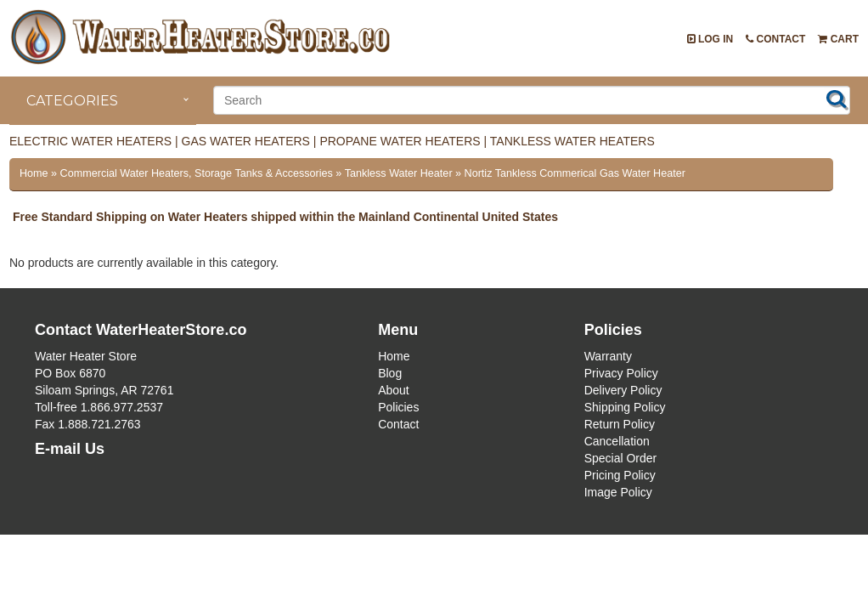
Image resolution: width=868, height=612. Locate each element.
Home (34, 173)
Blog (390, 373)
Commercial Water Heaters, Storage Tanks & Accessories (197, 173)
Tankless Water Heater (399, 173)
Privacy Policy (621, 373)
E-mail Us (70, 449)
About (394, 390)
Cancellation (617, 441)
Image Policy (618, 492)
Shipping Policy (625, 407)
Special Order (621, 458)
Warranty (608, 356)
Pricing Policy (620, 475)
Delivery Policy (623, 390)
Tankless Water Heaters (572, 141)
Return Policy (620, 424)
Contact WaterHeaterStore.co (141, 330)
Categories (72, 101)
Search (837, 99)
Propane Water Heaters (400, 141)
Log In (710, 39)
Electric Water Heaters (90, 141)
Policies (398, 407)
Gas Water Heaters (246, 141)
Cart (838, 39)
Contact (775, 39)
